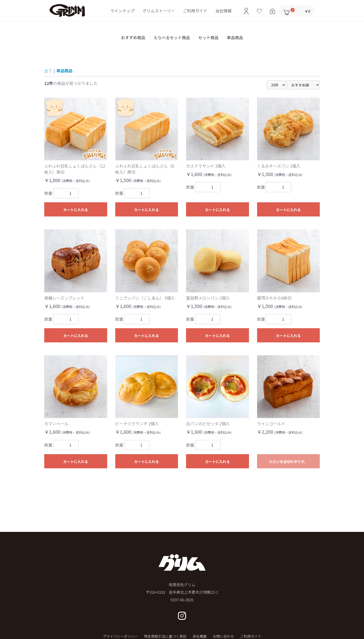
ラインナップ (122, 11)
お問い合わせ (223, 636)
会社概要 (200, 636)
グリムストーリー (159, 11)
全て (48, 71)
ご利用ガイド (195, 11)
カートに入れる (76, 210)
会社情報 (223, 11)
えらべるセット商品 (172, 37)
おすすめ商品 (133, 37)
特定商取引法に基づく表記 (165, 636)
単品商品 (235, 37)
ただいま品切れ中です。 (288, 461)
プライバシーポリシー (120, 636)
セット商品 (209, 37)
